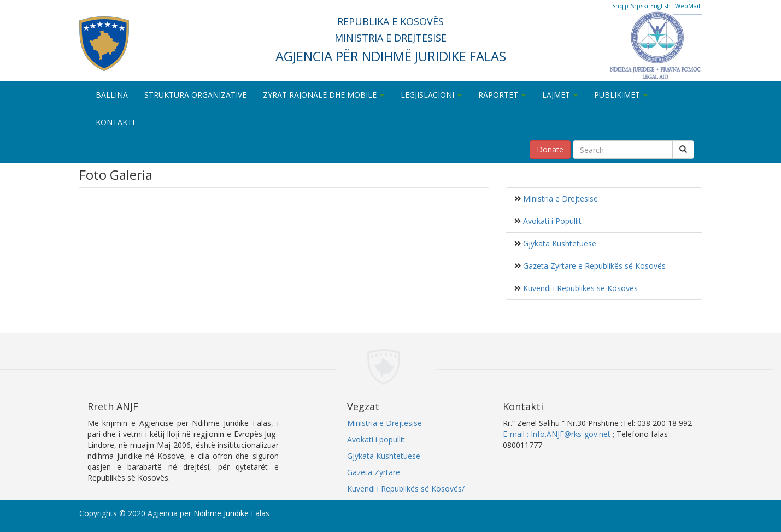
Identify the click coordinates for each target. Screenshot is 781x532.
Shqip (620, 6)
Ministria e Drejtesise (559, 199)
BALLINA (112, 95)
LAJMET (560, 95)
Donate (550, 149)
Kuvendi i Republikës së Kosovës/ (406, 489)
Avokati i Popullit (551, 221)
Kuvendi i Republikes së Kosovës (579, 288)
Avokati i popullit (376, 439)
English (660, 6)
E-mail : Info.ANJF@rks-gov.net (557, 434)
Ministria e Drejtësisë (384, 423)
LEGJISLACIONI (431, 95)
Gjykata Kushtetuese (559, 243)
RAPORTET (502, 95)
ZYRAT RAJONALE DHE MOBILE (324, 95)
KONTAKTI (115, 122)
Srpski (639, 6)
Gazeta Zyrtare (374, 472)
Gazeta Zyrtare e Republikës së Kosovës (593, 266)
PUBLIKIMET (621, 95)
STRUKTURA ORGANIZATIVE (195, 95)
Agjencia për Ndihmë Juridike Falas (209, 513)
